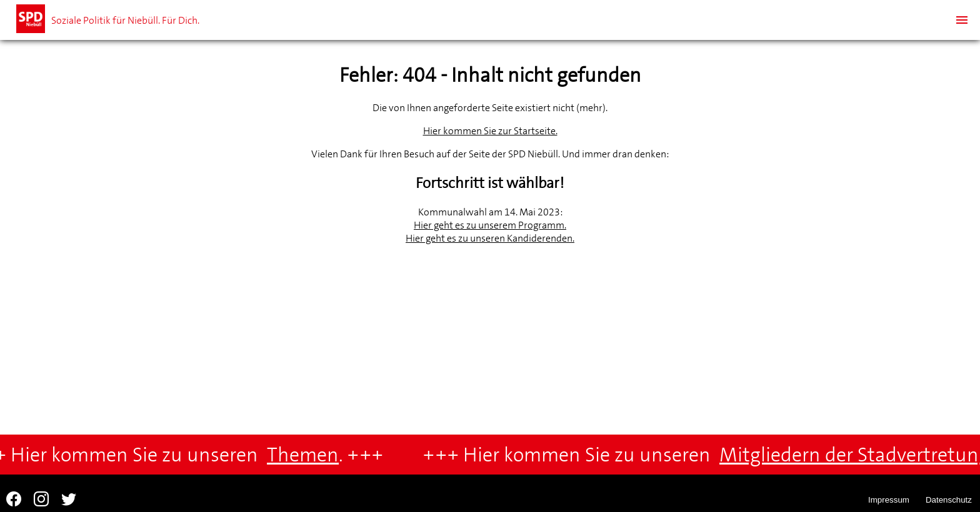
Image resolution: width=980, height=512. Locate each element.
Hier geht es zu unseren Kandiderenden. (490, 238)
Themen (306, 455)
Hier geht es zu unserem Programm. (490, 225)
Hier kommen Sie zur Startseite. (490, 131)
